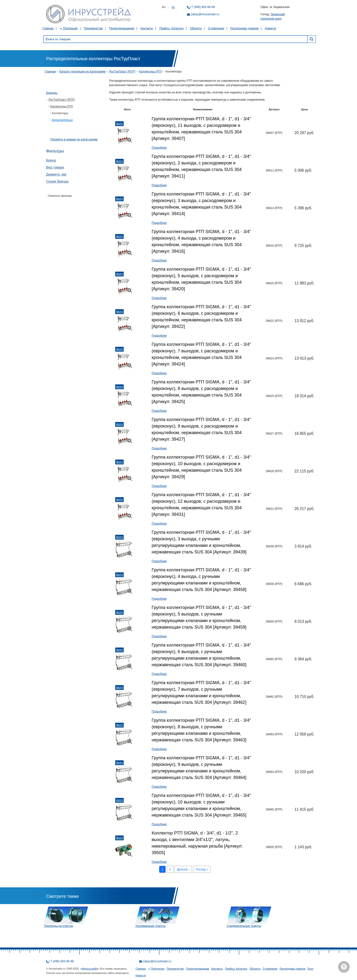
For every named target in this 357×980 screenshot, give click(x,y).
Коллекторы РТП (150, 72)
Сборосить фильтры (60, 196)
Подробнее (159, 148)
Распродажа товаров (244, 28)
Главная (48, 28)
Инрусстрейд (90, 969)
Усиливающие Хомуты (150, 926)
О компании (216, 28)
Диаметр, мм (56, 174)
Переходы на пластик (58, 926)
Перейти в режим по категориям (74, 139)
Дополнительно (62, 120)
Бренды (52, 93)
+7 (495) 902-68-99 (202, 7)
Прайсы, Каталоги (171, 28)
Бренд (51, 160)
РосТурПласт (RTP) (122, 72)
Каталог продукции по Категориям (82, 72)
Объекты (196, 28)
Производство (93, 28)
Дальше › (183, 869)
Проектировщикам (122, 28)
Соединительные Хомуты (244, 926)
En (173, 7)
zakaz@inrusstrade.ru (205, 14)
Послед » (202, 869)
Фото (119, 124)
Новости (270, 28)
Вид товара (55, 167)
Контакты (147, 28)
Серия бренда (57, 181)
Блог (310, 969)
